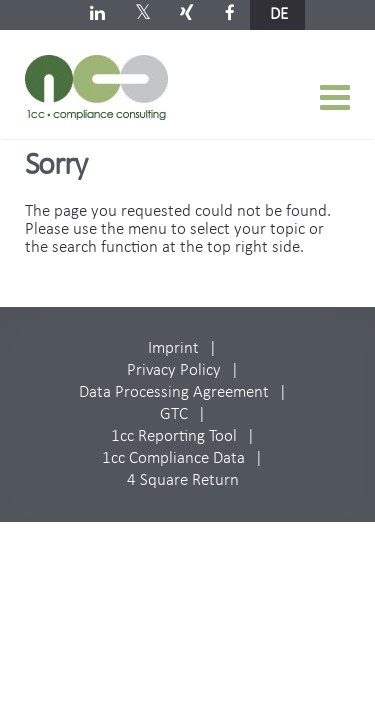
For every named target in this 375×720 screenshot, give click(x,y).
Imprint (173, 348)
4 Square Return (183, 480)
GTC (174, 414)
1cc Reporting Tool (174, 436)
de (279, 14)
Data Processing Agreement (174, 392)
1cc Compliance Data (173, 458)
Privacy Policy (174, 370)
